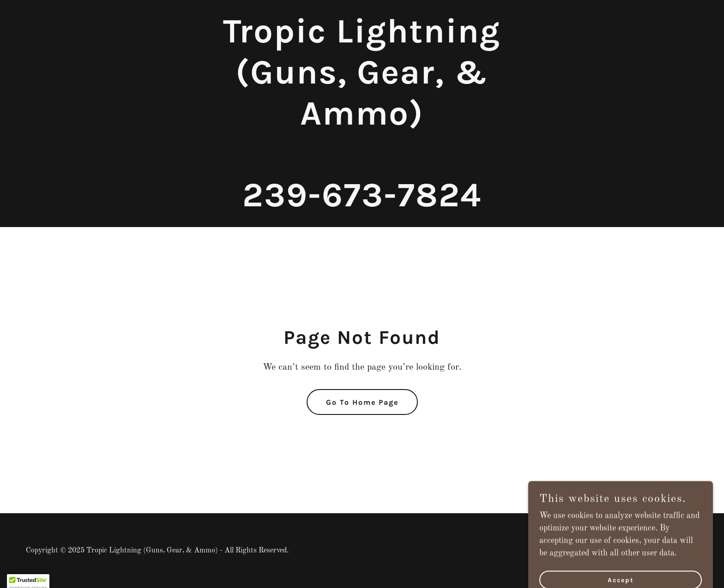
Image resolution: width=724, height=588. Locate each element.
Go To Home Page (362, 402)
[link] (362, 204)
